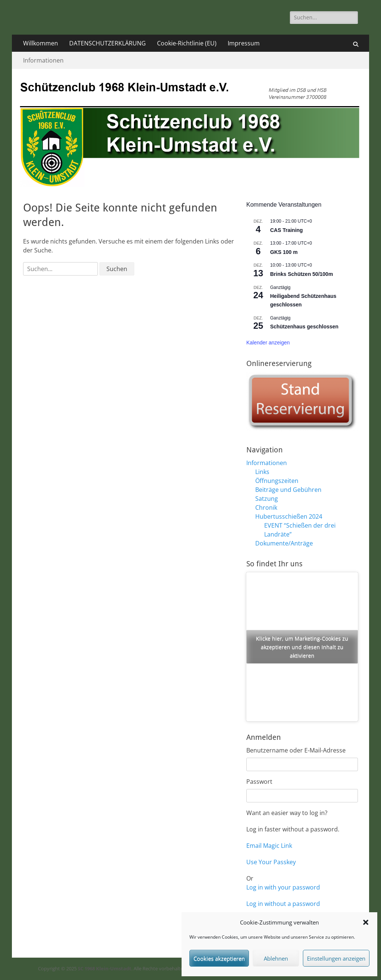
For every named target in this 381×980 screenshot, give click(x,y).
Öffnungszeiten (277, 481)
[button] (366, 922)
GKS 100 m (284, 252)
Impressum (244, 43)
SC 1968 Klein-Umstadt (105, 968)
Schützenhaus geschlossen (304, 327)
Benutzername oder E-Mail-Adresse (296, 750)
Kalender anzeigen (268, 343)
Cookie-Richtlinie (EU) (187, 43)
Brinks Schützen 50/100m (302, 274)
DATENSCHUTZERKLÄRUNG (108, 43)
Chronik (266, 507)
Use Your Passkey (271, 862)
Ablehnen (276, 958)
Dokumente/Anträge (284, 543)
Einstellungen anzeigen (336, 958)
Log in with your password (283, 887)
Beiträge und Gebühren (288, 490)
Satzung (267, 499)
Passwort (259, 782)
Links (262, 472)
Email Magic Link (269, 846)
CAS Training (286, 230)
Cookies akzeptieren (219, 958)
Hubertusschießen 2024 (289, 516)
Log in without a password (283, 904)
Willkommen (41, 43)
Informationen (43, 60)
